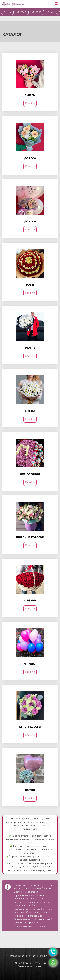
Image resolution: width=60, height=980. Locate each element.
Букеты (7, 12)
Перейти (30, 103)
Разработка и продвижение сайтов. (30, 956)
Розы (50, 12)
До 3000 (37, 12)
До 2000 (22, 12)
